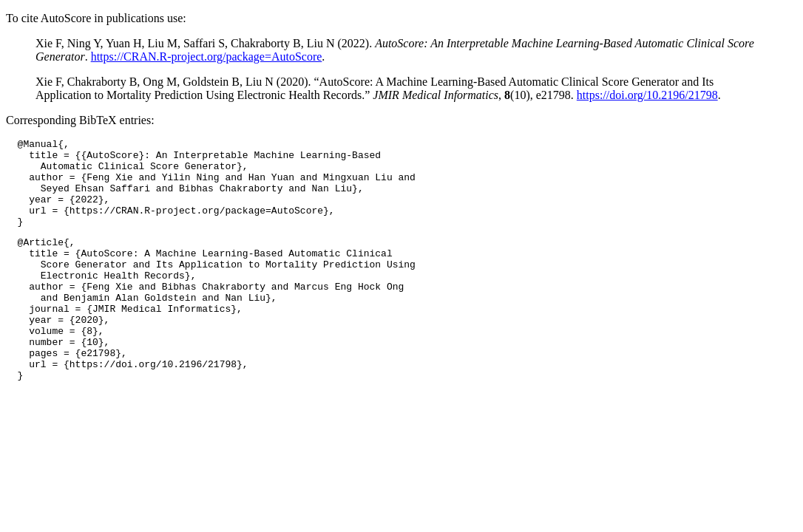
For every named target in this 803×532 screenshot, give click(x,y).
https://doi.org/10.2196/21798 (647, 95)
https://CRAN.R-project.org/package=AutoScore (207, 57)
